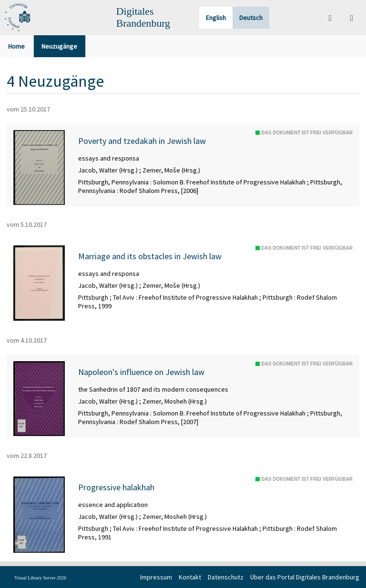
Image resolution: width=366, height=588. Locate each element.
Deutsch (251, 18)
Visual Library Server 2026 (40, 578)
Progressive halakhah (116, 487)
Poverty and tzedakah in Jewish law (142, 141)
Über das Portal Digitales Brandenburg (305, 577)
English (216, 18)
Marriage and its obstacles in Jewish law (150, 256)
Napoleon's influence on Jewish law (141, 372)
